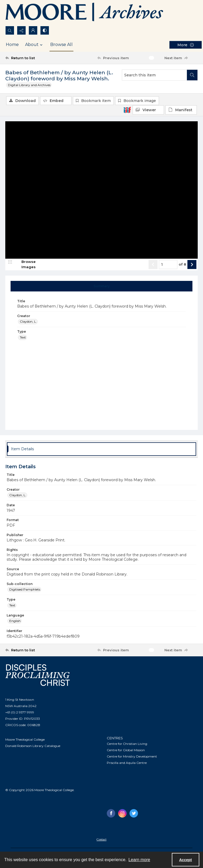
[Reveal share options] (21, 30)
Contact (101, 840)
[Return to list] (30, 58)
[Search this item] (154, 75)
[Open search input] (10, 30)
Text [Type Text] (23, 338)
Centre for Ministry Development (132, 757)
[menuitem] (101, 839)
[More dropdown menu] (186, 45)
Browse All (61, 45)
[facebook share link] (111, 814)
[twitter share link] (134, 814)
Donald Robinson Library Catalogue (33, 746)
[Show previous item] (153, 265)
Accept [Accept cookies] (186, 860)
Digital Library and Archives (29, 85)
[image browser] (25, 265)
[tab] (102, 286)
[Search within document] (192, 75)
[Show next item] (192, 265)
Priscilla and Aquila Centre (127, 763)
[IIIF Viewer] (148, 110)
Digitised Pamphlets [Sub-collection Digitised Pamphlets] (25, 590)
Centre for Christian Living (127, 744)
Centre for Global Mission (126, 750)
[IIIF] (127, 110)
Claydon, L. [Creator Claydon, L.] (28, 322)
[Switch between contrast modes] (45, 30)
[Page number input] (168, 265)
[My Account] (33, 30)
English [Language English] (15, 621)
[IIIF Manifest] (181, 110)
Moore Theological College (25, 740)
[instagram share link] (122, 814)
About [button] (34, 45)
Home (12, 45)
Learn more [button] (139, 860)
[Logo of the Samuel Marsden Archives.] (85, 13)
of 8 (182, 265)
